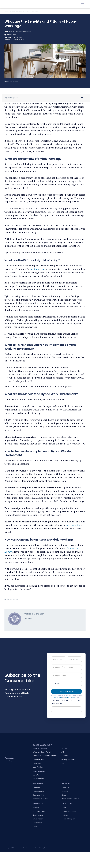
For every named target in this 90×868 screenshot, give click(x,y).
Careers (65, 791)
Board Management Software (45, 756)
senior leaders (38, 269)
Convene (37, 788)
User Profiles (38, 767)
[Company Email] (66, 675)
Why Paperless (39, 779)
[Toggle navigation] (82, 4)
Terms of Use (34, 848)
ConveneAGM (38, 791)
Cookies (26, 848)
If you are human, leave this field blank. (66, 702)
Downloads (37, 823)
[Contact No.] (66, 683)
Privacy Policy (58, 698)
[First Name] (59, 659)
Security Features (68, 759)
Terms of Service (70, 698)
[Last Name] (74, 659)
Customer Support (69, 811)
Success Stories (39, 811)
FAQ (62, 763)
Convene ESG (38, 795)
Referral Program (68, 819)
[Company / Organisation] (66, 667)
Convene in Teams (41, 799)
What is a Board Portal (42, 752)
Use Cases (37, 763)
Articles (36, 808)
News (64, 795)
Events (36, 826)
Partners (65, 815)
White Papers (38, 819)
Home (6, 11)
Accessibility (74, 525)
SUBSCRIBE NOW (66, 691)
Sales (64, 808)
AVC (62, 752)
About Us (65, 788)
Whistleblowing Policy (70, 799)
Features (64, 756)
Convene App (38, 759)
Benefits (36, 775)
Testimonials (38, 815)
